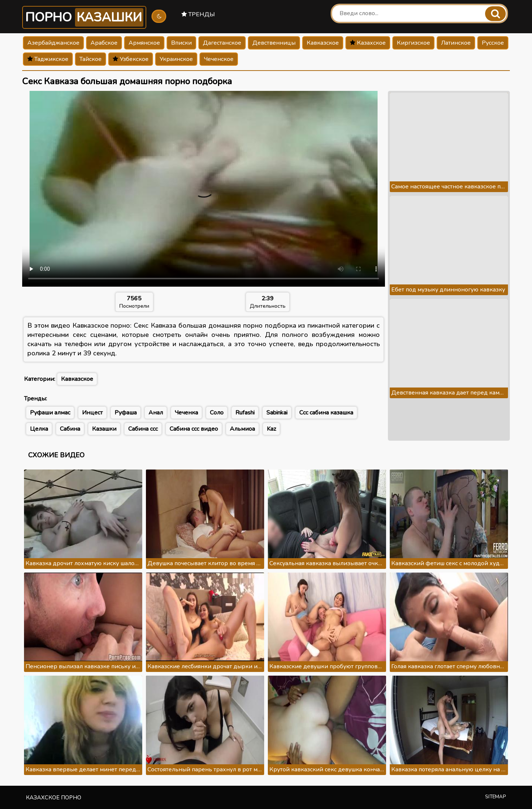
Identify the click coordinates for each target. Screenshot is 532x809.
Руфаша (126, 413)
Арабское (104, 43)
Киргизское (413, 43)
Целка (39, 429)
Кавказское (323, 43)
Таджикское (48, 59)
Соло (217, 413)
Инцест (92, 413)
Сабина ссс (143, 429)
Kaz (271, 429)
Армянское (144, 43)
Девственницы (274, 43)
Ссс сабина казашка (326, 413)
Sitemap (496, 797)
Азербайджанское (53, 43)
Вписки (181, 43)
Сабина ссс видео (194, 429)
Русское (493, 43)
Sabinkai (277, 413)
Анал (156, 413)
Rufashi (245, 413)
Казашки (104, 429)
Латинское (456, 43)
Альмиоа (242, 429)
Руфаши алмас (50, 413)
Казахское (368, 43)
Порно (84, 17)
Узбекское (131, 59)
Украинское (176, 59)
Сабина (70, 429)
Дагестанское (222, 43)
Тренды (198, 14)
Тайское (91, 59)
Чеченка (186, 413)
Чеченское (219, 59)
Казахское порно (54, 798)
